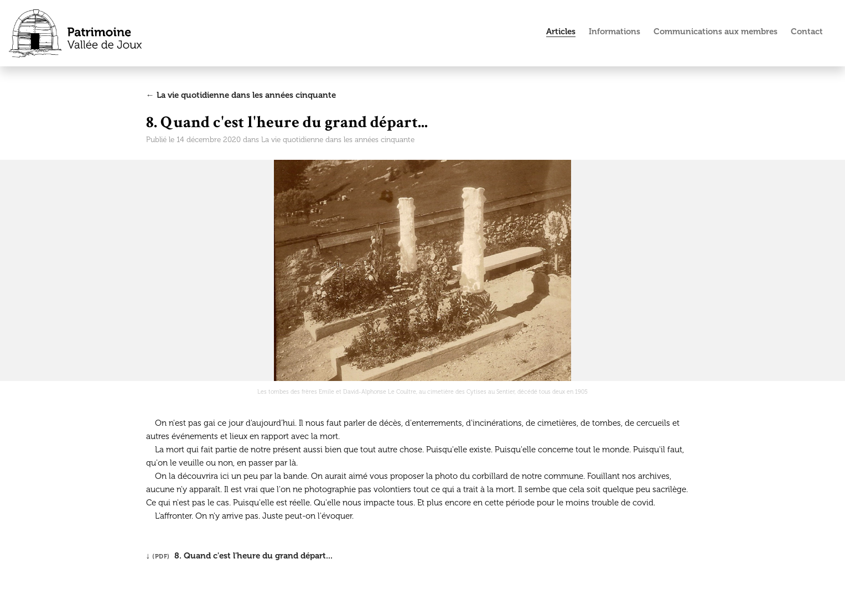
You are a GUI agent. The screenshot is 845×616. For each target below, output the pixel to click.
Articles (561, 32)
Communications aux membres (716, 32)
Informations (615, 32)
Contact (807, 32)
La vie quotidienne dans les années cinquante (338, 140)
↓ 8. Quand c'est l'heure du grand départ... (240, 556)
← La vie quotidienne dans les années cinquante (241, 95)
